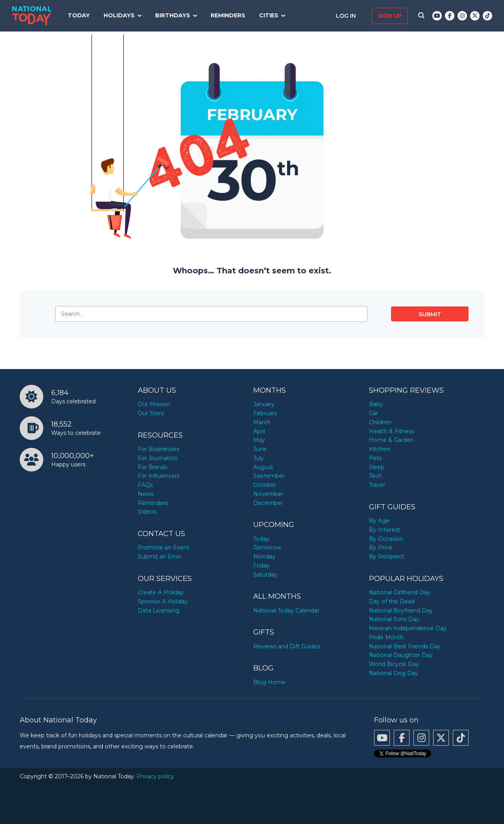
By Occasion (386, 539)
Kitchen (380, 449)
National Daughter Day (401, 655)
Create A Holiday (161, 592)
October (265, 485)
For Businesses (158, 449)
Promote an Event (164, 547)
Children (380, 422)
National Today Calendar (286, 611)
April (259, 431)
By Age (379, 521)
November (268, 494)
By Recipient (387, 557)
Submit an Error (159, 557)
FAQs (145, 485)
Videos (147, 512)
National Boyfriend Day (401, 611)
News (146, 494)
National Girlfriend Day (400, 592)
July (258, 458)
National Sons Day (394, 619)
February (265, 413)
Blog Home (269, 682)
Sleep (377, 467)
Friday (261, 566)
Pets (375, 458)
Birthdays (173, 15)
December (268, 503)
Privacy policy (155, 776)
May (259, 440)
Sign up (390, 16)
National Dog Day (394, 673)
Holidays (119, 15)
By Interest (384, 530)
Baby (376, 404)
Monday (264, 557)
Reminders (228, 15)
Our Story (151, 413)
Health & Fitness (392, 431)
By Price (381, 547)
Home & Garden (391, 440)
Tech (375, 476)
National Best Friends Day (405, 646)
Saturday (265, 575)
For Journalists (157, 458)
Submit (430, 314)
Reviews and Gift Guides (287, 646)
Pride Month (386, 637)
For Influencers (159, 476)
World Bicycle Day (394, 664)
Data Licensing (158, 611)
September (269, 476)
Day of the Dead (392, 601)
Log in (347, 16)
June (260, 449)
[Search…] (211, 314)
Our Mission (154, 404)
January (264, 404)
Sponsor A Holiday (163, 601)
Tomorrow (267, 547)
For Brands (153, 467)
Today (79, 15)
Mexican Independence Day (408, 628)
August (263, 467)
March (262, 422)
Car (373, 413)
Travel (377, 485)
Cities (269, 15)
